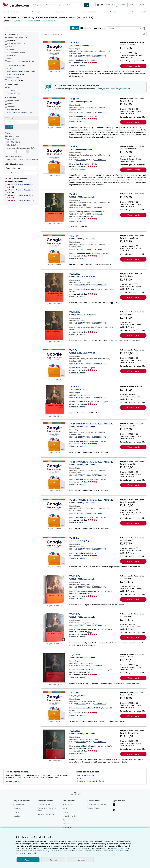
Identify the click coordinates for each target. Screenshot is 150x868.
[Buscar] (87, 5)
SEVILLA (90, 216)
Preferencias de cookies (119, 848)
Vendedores (114, 12)
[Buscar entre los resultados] (94, 34)
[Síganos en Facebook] (114, 805)
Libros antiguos (60, 12)
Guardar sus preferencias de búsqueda (91, 781)
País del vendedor (12, 173)
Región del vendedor (13, 168)
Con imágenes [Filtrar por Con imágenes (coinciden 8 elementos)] (13, 110)
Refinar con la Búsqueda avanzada (41, 21)
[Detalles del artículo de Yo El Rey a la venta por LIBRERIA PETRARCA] (54, 249)
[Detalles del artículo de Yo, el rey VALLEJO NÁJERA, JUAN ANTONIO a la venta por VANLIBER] (54, 437)
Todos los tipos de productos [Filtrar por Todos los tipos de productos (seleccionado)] (17, 38)
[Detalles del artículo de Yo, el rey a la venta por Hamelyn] (54, 112)
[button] (144, 34)
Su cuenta (122, 5)
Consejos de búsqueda (85, 775)
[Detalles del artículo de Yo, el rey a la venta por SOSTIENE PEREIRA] (54, 400)
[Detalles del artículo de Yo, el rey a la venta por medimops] (54, 56)
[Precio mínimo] (9, 152)
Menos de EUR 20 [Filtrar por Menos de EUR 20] (13, 139)
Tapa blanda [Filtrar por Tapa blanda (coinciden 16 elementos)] (12, 93)
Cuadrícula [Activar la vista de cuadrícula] (86, 28)
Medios (65, 808)
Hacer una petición (13, 782)
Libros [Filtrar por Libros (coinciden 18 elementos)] (10, 41)
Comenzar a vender (139, 12)
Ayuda (142, 5)
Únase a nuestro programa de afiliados (47, 809)
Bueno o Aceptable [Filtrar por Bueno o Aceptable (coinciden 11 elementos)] (15, 74)
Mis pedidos (17, 816)
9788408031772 (19, 21)
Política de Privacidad (69, 816)
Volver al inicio (75, 794)
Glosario (80, 778)
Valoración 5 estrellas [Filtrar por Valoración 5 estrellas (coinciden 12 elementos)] (21, 201)
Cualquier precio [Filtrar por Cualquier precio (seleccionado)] (12, 136)
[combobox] (58, 5)
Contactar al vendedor (77, 65)
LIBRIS (89, 594)
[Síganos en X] (114, 810)
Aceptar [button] (28, 860)
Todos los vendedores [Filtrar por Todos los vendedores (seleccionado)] (15, 182)
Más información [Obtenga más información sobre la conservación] (19, 65)
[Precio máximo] (21, 152)
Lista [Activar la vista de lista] (75, 28)
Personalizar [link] (80, 860)
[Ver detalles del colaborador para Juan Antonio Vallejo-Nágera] (81, 45)
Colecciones (36, 12)
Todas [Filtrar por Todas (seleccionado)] (9, 88)
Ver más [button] (110, 137)
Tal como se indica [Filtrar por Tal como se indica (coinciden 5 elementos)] (14, 80)
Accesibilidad (67, 828)
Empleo (65, 812)
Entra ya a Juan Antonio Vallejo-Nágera (114, 89)
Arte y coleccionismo (88, 12)
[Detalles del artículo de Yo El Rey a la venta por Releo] (54, 363)
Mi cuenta (16, 812)
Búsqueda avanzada (11, 12)
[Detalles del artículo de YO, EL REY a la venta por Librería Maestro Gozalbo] (54, 589)
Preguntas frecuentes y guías (97, 804)
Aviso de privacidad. (29, 853)
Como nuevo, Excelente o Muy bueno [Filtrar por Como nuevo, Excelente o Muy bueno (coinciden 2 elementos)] (21, 71)
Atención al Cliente (94, 808)
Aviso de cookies (68, 824)
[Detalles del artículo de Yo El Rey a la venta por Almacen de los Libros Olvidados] (54, 706)
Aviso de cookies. (66, 851)
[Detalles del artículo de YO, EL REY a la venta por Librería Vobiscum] (54, 287)
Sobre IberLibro (68, 804)
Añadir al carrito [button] (133, 66)
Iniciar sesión (111, 5)
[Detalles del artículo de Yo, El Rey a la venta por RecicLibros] (54, 551)
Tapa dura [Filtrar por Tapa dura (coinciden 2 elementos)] (11, 90)
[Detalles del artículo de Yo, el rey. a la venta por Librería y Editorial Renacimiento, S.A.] (54, 207)
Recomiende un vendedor (46, 814)
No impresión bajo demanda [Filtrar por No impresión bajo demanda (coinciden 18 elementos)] (18, 112)
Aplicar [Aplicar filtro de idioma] (9, 127)
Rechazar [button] (53, 860)
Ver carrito (16, 820)
